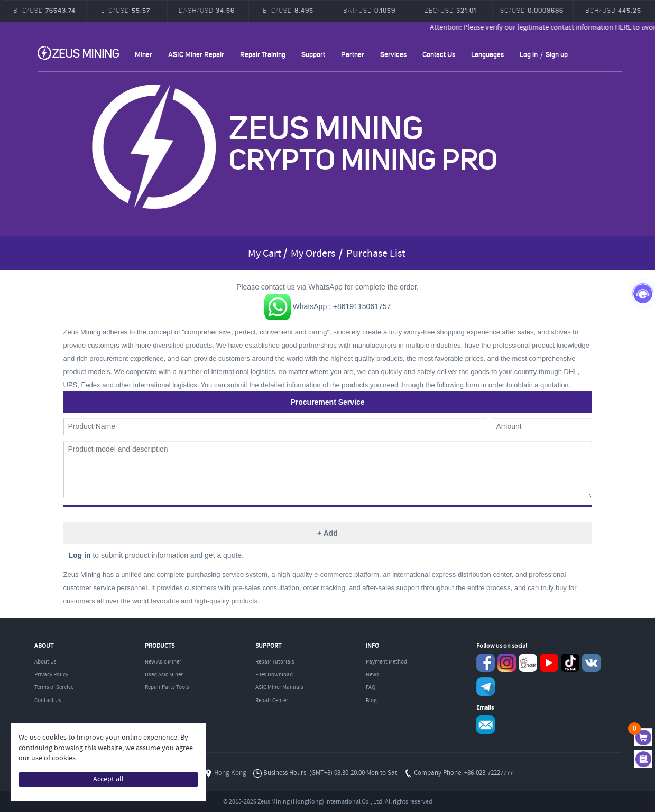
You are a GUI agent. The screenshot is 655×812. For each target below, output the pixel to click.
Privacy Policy (51, 675)
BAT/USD (369, 10)
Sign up (557, 54)
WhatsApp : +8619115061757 (328, 306)
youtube (549, 663)
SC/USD (532, 10)
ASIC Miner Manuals (279, 687)
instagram (507, 663)
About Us (45, 662)
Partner (353, 54)
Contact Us (439, 54)
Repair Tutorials (275, 662)
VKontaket (591, 663)
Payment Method (386, 662)
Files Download (274, 675)
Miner (144, 54)
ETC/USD (288, 10)
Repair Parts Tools (167, 687)
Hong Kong (230, 773)
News (372, 675)
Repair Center (272, 701)
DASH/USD (207, 10)
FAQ (371, 687)
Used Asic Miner (164, 675)
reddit (528, 663)
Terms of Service (54, 687)
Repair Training (263, 54)
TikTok (570, 663)
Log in (529, 54)
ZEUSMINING (78, 53)
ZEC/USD (450, 10)
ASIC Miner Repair (196, 54)
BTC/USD (44, 10)
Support (313, 54)
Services (393, 54)
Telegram (486, 687)
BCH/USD (613, 10)
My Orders (313, 254)
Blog (371, 701)
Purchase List (376, 254)
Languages (487, 54)
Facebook (486, 663)
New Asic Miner (163, 662)
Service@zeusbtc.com (486, 725)
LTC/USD (126, 10)
